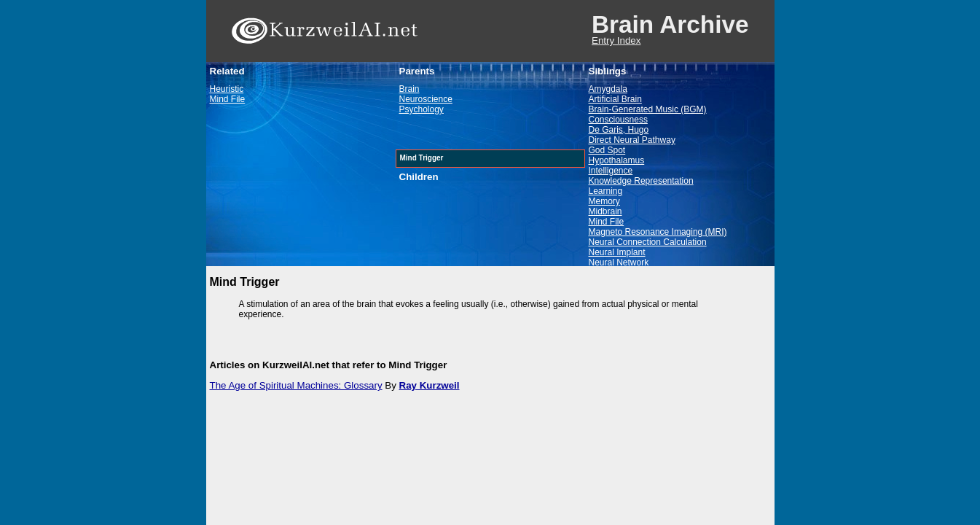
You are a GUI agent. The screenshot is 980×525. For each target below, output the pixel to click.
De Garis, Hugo (619, 130)
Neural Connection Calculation (648, 242)
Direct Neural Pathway (632, 140)
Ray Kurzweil (430, 385)
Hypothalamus (617, 160)
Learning (606, 191)
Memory (604, 201)
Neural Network (619, 262)
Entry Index (616, 40)
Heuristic (227, 89)
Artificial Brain (615, 99)
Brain (409, 89)
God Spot (607, 150)
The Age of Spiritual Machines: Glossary (296, 385)
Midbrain (605, 211)
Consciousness (618, 120)
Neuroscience (426, 99)
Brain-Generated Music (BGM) (648, 109)
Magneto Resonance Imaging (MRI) (658, 232)
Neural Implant (617, 252)
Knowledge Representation (641, 181)
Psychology (422, 109)
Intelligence (611, 171)
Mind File (228, 99)
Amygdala (608, 89)
